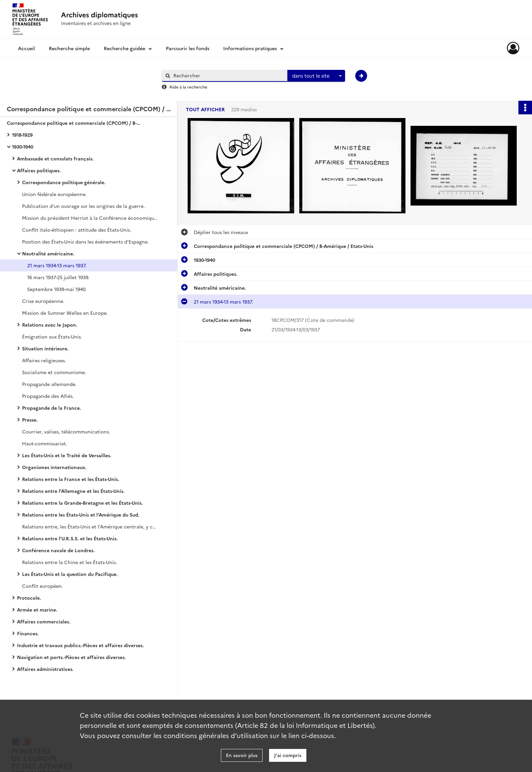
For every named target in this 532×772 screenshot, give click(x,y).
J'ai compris (288, 755)
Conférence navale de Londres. (58, 550)
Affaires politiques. (39, 170)
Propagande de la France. (52, 408)
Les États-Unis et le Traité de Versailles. (67, 455)
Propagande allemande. (49, 384)
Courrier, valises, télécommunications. (66, 431)
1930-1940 (23, 147)
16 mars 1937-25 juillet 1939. (58, 277)
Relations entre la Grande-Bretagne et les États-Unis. (82, 503)
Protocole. (29, 598)
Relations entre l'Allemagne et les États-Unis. (73, 491)
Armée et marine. (37, 610)
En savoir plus (242, 755)
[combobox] (316, 76)
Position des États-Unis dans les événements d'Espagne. (85, 242)
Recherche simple (69, 48)
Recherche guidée (125, 48)
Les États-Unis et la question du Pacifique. (70, 574)
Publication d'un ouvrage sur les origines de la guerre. (83, 206)
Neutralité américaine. (48, 253)
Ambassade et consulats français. (55, 158)
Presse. (30, 420)
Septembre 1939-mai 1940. (57, 289)
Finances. (28, 633)
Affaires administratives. (45, 669)
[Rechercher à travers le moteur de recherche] (228, 75)
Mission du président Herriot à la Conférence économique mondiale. (90, 218)
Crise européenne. (43, 301)
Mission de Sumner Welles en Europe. (65, 313)
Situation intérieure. (45, 348)
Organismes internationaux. (54, 467)
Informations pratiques (250, 48)
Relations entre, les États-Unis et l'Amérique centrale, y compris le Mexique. (90, 526)
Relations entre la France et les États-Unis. (71, 479)
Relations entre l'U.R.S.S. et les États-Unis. (70, 538)
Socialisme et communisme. (54, 372)
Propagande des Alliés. (48, 396)
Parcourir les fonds (188, 48)
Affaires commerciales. (44, 621)
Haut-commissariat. (45, 443)
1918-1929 (22, 135)
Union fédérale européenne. (54, 194)
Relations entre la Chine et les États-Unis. (70, 562)
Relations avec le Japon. (50, 325)
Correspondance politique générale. (64, 182)
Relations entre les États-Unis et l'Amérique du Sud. (81, 515)
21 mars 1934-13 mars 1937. (57, 265)
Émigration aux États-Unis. (52, 336)
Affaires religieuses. (44, 360)
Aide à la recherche (188, 87)
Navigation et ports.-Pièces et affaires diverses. (71, 657)
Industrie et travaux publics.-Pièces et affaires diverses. (80, 645)
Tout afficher (205, 109)
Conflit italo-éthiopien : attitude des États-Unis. (77, 230)
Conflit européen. (43, 586)
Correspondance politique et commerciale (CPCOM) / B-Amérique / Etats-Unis (75, 123)
